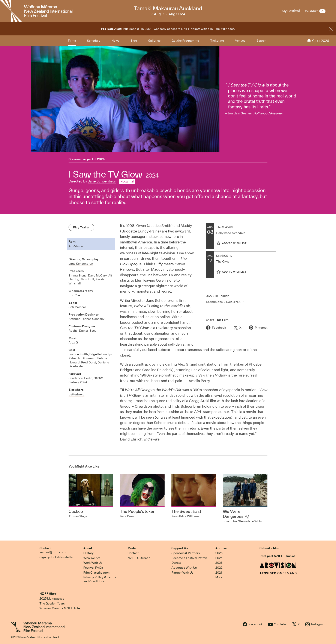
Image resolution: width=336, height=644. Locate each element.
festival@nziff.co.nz (53, 552)
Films (72, 41)
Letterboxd (76, 394)
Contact (45, 548)
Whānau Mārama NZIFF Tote (60, 608)
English (224, 296)
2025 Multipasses (52, 598)
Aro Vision (76, 246)
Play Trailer (81, 227)
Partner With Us (182, 573)
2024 (101, 159)
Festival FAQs (93, 568)
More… (220, 577)
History (88, 553)
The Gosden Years (52, 603)
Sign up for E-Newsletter (57, 557)
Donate (176, 563)
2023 (219, 563)
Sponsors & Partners (186, 553)
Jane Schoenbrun (102, 181)
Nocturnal (127, 182)
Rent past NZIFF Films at (277, 556)
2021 (219, 573)
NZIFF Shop (48, 594)
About (88, 548)
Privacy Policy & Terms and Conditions (100, 579)
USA (209, 296)
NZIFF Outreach (139, 558)
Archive (221, 548)
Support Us (180, 548)
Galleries (154, 41)
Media (132, 548)
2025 (219, 553)
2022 (219, 568)
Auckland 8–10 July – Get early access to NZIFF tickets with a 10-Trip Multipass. (168, 29)
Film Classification (96, 573)
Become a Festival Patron (189, 558)
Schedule (94, 41)
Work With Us (93, 563)
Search (261, 41)
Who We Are (92, 558)
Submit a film (269, 548)
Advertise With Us (184, 568)
